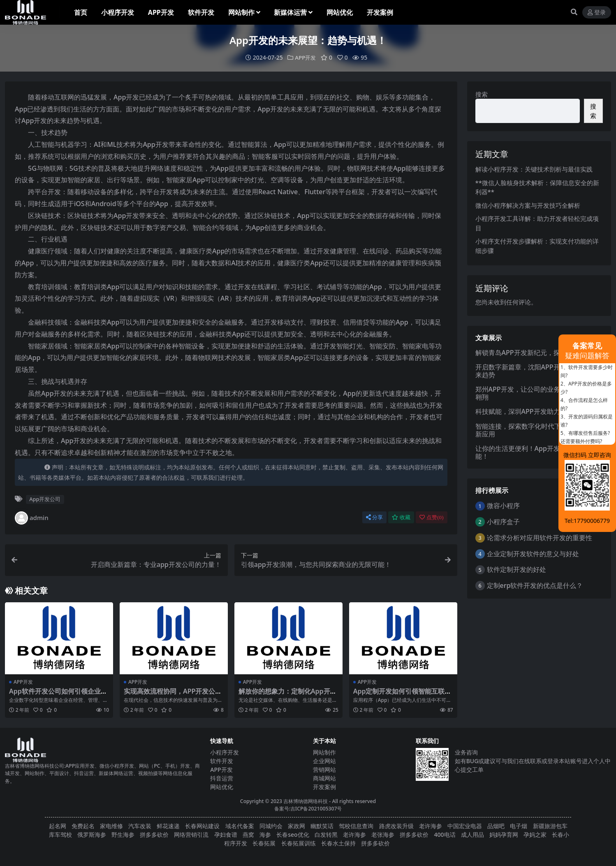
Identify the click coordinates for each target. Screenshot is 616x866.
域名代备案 (240, 826)
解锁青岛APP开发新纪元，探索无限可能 (534, 352)
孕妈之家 (535, 835)
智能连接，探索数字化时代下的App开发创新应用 (537, 430)
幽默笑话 (322, 826)
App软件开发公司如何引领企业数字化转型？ (58, 695)
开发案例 (324, 787)
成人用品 (472, 835)
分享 (374, 517)
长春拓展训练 (299, 843)
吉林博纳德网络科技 (306, 801)
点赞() (431, 517)
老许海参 (431, 826)
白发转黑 (326, 835)
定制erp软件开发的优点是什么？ (535, 585)
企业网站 (324, 761)
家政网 (296, 826)
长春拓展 (264, 843)
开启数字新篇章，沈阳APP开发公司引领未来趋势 (537, 371)
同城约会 (271, 826)
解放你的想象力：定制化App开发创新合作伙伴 (288, 695)
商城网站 (324, 778)
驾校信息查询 (356, 826)
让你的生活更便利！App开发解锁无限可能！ (534, 452)
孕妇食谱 (226, 835)
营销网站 (324, 770)
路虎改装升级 (396, 826)
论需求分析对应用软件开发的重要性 (540, 538)
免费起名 (83, 826)
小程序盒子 (503, 522)
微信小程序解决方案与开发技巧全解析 (528, 205)
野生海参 (123, 835)
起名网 (58, 826)
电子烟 (519, 826)
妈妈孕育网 (504, 835)
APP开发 (306, 57)
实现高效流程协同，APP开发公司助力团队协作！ (173, 695)
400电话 (445, 835)
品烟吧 (496, 826)
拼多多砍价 (154, 835)
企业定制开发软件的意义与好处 (533, 554)
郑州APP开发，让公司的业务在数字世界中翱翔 (537, 393)
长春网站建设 (202, 826)
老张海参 (383, 835)
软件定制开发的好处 (516, 569)
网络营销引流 (191, 835)
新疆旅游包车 (550, 826)
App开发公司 (45, 499)
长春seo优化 (293, 835)
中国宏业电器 (465, 826)
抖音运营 (222, 778)
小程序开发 (225, 752)
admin (32, 518)
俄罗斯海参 (92, 835)
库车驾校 (60, 835)
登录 (597, 13)
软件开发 (222, 761)
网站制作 (324, 752)
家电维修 (111, 826)
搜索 (482, 94)
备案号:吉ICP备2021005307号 (308, 809)
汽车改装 (140, 826)
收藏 (401, 517)
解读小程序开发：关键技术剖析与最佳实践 (534, 169)
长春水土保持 (338, 843)
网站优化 (222, 787)
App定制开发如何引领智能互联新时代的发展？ (402, 695)
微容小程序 (503, 506)
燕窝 (248, 835)
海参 (265, 835)
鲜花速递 (168, 826)
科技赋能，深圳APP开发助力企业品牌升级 (537, 411)
